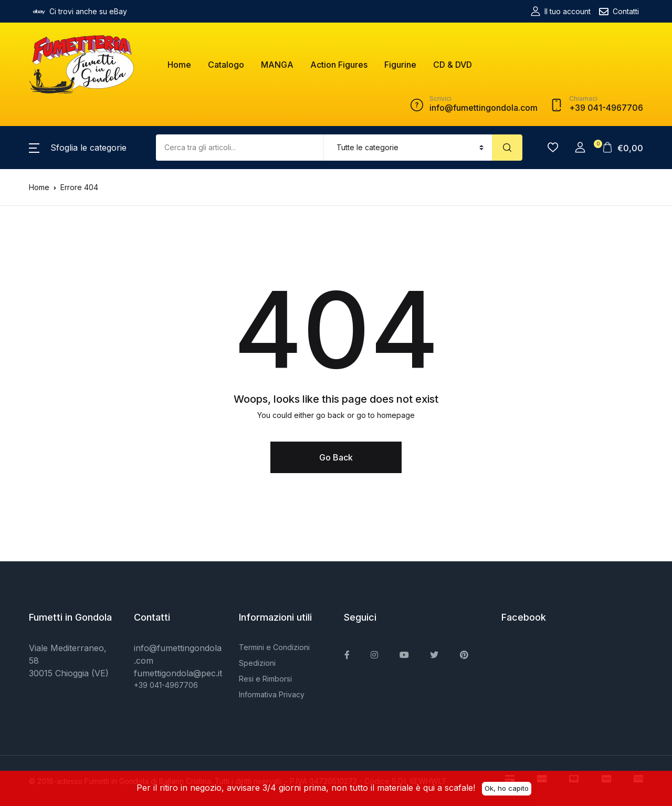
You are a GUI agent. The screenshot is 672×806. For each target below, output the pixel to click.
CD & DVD (453, 65)
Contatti (619, 12)
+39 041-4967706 (166, 685)
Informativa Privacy (272, 694)
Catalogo (226, 65)
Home (179, 65)
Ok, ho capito (507, 788)
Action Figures (339, 65)
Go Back (336, 457)
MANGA (277, 65)
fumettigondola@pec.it (178, 673)
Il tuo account (561, 11)
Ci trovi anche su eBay (80, 12)
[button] (78, 148)
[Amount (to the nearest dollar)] (240, 148)
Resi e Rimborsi (265, 679)
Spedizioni (257, 663)
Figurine (400, 65)
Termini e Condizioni (274, 647)
